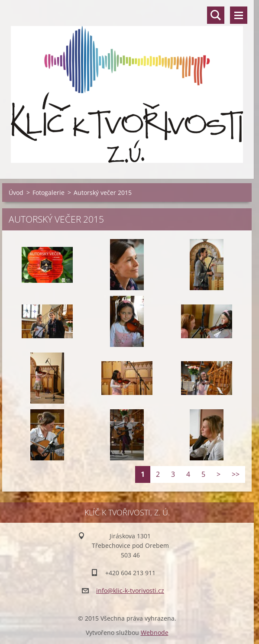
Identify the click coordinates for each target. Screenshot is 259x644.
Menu (239, 15)
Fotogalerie (49, 193)
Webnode (155, 633)
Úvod (16, 193)
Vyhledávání (216, 15)
